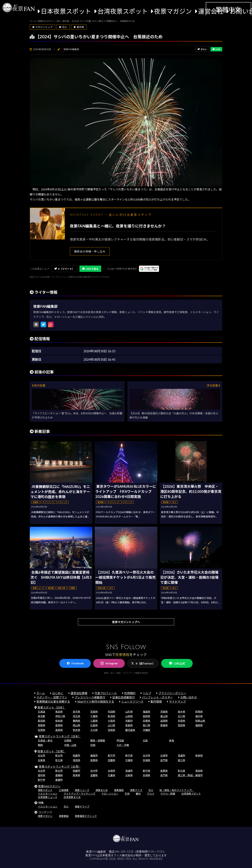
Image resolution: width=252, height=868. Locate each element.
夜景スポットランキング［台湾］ (60, 767)
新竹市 (111, 756)
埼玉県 (76, 716)
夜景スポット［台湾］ (51, 751)
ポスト (202, 49)
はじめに (58, 693)
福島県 (146, 712)
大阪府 (111, 721)
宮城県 (94, 712)
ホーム (41, 693)
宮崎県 (111, 730)
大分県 (94, 730)
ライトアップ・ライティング (80, 794)
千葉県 (94, 716)
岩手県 (76, 712)
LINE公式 (177, 663)
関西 (40, 745)
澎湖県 (146, 760)
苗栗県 (94, 760)
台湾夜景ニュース (48, 797)
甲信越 (120, 740)
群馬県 (199, 712)
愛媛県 (164, 725)
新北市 (59, 756)
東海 (171, 740)
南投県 (76, 760)
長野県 (146, 716)
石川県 (181, 716)
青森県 (59, 712)
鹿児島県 (130, 730)
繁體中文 (228, 9)
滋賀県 (164, 721)
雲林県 (41, 775)
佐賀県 (41, 730)
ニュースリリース (132, 701)
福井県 (199, 716)
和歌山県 (200, 721)
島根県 (59, 725)
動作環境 (156, 701)
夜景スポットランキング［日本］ (60, 736)
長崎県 (59, 730)
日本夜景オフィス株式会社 (116, 855)
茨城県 (164, 712)
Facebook (75, 663)
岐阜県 (59, 721)
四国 (93, 745)
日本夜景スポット (66, 11)
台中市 (146, 756)
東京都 (41, 716)
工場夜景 (64, 790)
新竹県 (129, 756)
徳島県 (129, 725)
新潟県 (111, 716)
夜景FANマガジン (49, 786)
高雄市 (181, 756)
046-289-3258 (124, 852)
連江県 (181, 760)
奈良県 (181, 721)
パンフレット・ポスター (157, 697)
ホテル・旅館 (168, 794)
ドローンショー (110, 794)
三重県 (94, 721)
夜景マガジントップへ (126, 622)
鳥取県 (41, 725)
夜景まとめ (102, 790)
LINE (216, 49)
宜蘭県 (111, 760)
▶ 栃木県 (79, 27)
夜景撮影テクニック (86, 816)
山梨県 (129, 716)
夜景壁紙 (64, 816)
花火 (151, 790)
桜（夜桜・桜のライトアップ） (177, 790)
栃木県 (181, 712)
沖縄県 (146, 730)
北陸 (145, 740)
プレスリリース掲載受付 (90, 697)
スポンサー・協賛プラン (52, 697)
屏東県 (199, 756)
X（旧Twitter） (143, 663)
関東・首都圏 (98, 740)
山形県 (129, 712)
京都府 (129, 721)
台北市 (41, 756)
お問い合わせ (189, 697)
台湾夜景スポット (123, 11)
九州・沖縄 (123, 745)
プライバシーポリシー (172, 693)
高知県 (181, 725)
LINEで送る (90, 269)
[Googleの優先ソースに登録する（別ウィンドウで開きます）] (149, 269)
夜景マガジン (173, 11)
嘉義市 (59, 780)
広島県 (94, 725)
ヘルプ (147, 693)
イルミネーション (48, 794)
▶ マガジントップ (42, 27)
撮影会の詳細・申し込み (90, 251)
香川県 (146, 725)
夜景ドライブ (82, 807)
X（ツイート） (64, 269)
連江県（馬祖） (186, 775)
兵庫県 (146, 721)
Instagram (109, 663)
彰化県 (59, 760)
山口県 (111, 725)
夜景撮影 (119, 790)
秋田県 (111, 712)
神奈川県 (60, 716)
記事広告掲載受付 (124, 697)
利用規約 (130, 693)
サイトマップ (177, 701)
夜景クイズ (136, 790)
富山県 (164, 716)
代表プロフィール (106, 693)
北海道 (41, 712)
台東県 (41, 760)
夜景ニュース (82, 790)
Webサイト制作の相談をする (96, 701)
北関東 (68, 740)
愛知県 (41, 721)
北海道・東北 (45, 740)
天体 (127, 794)
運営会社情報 (79, 693)
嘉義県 (59, 775)
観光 (138, 794)
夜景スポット (45, 790)
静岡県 (76, 721)
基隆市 (94, 756)
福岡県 (199, 725)
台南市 (164, 756)
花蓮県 (129, 760)
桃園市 (76, 756)
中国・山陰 (70, 745)
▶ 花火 (63, 27)
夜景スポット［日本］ (51, 707)
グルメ (151, 794)
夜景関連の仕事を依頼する (53, 701)
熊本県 (76, 730)
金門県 (164, 760)
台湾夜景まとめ (72, 797)
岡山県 (76, 725)
